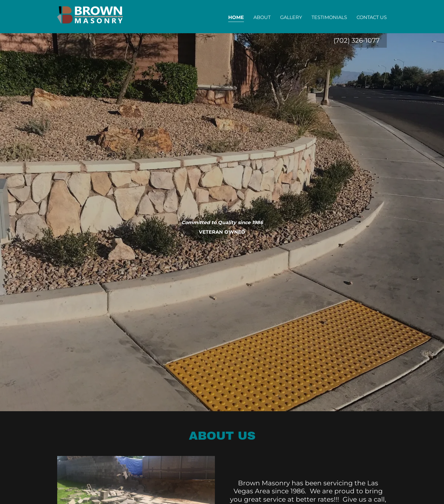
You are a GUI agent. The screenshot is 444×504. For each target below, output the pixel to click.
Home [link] (236, 17)
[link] (91, 16)
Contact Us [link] (372, 17)
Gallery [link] (291, 17)
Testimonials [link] (329, 17)
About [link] (262, 17)
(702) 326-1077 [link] (357, 40)
